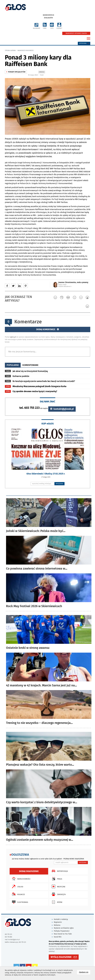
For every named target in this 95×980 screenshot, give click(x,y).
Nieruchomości (21, 879)
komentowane (30, 365)
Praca (56, 879)
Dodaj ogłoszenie (29, 871)
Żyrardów (48, 18)
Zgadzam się (85, 972)
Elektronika (19, 902)
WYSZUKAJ (59, 484)
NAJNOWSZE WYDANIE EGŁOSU (76, 33)
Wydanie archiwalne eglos (64, 928)
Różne (56, 902)
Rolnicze (18, 894)
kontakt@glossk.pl (62, 409)
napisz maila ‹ (63, 285)
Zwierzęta (58, 894)
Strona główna (10, 50)
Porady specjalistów (16, 72)
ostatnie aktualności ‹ (65, 286)
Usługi (17, 886)
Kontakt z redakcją (61, 919)
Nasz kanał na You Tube (63, 934)
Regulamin (58, 922)
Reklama (57, 925)
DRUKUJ (42, 72)
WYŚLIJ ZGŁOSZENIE (61, 957)
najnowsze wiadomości (26, 50)
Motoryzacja (59, 871)
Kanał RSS (58, 937)
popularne (13, 365)
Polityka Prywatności (62, 931)
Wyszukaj (84, 43)
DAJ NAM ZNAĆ (48, 401)
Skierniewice (48, 15)
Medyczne (58, 886)
